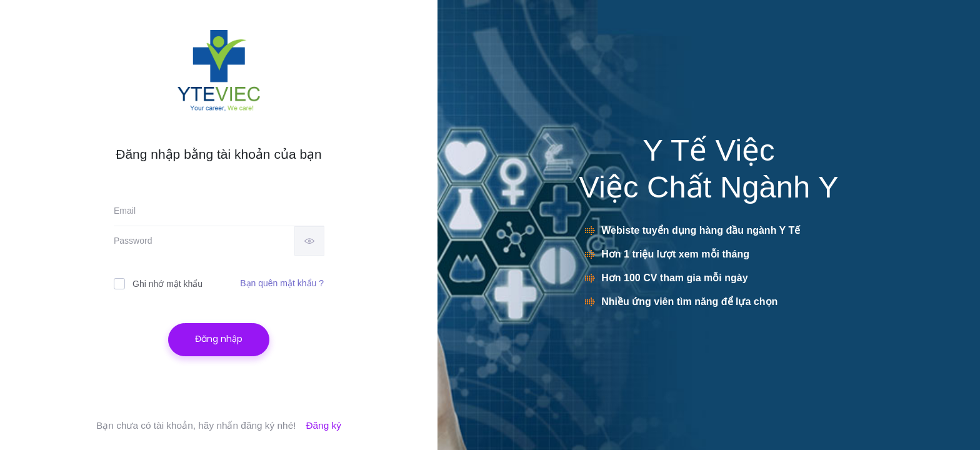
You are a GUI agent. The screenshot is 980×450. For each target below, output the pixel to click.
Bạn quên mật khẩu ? (282, 283)
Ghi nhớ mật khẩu (158, 283)
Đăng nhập (219, 339)
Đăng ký (323, 425)
